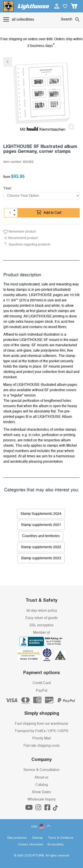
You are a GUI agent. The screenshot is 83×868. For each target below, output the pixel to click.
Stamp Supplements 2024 (41, 514)
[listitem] (41, 95)
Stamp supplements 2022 (41, 547)
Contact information (31, 845)
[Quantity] (10, 213)
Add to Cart (49, 213)
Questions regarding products (29, 245)
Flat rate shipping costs (42, 746)
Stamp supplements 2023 (41, 558)
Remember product (20, 232)
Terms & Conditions (61, 838)
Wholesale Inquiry (42, 799)
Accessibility (56, 845)
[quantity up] (14, 210)
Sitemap (37, 838)
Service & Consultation (41, 770)
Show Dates (41, 792)
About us (41, 777)
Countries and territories (41, 536)
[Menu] (19, 20)
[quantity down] (14, 215)
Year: (8, 188)
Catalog (42, 785)
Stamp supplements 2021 (41, 525)
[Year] (41, 196)
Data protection (17, 838)
